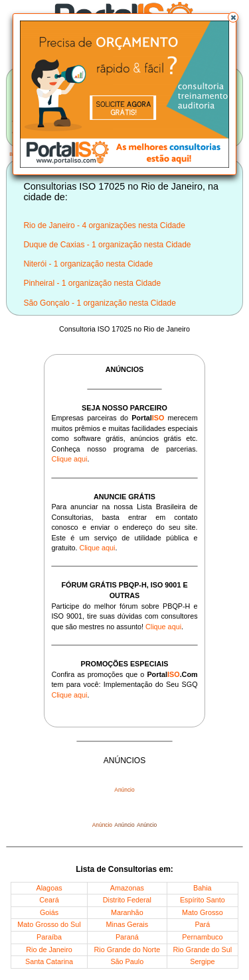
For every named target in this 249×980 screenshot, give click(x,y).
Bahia (203, 888)
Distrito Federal (127, 900)
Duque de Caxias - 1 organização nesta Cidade (107, 245)
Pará (202, 924)
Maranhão (127, 912)
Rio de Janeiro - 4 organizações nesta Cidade (104, 225)
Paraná (127, 937)
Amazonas (127, 888)
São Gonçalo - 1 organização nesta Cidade (99, 303)
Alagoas (49, 888)
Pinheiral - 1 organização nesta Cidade (92, 283)
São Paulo (127, 961)
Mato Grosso (203, 912)
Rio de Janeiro (49, 949)
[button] (233, 17)
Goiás (49, 912)
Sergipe (202, 961)
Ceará (49, 900)
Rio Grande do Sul (202, 949)
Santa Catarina (49, 961)
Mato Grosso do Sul (49, 924)
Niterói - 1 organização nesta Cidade (88, 264)
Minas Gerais (127, 924)
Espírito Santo (203, 900)
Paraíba (49, 937)
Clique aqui (69, 459)
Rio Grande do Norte (127, 949)
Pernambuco (202, 937)
